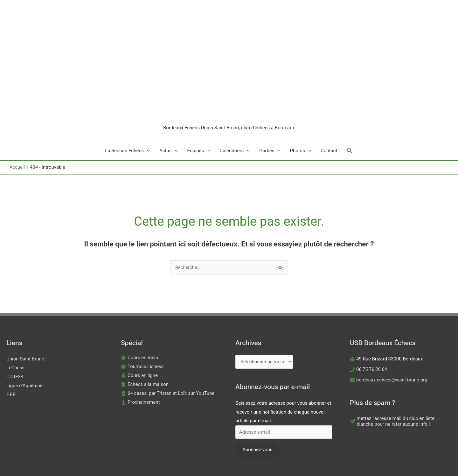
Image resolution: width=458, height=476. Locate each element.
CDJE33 (15, 337)
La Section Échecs (127, 111)
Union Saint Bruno (25, 319)
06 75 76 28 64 (372, 330)
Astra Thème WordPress (282, 458)
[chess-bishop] (139, 336)
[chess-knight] (145, 345)
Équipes (199, 111)
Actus (169, 111)
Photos (301, 111)
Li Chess (15, 328)
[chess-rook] (168, 353)
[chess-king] (139, 318)
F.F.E (11, 355)
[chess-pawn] (140, 362)
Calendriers (235, 111)
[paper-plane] (401, 381)
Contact (329, 111)
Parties (270, 111)
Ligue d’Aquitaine (24, 346)
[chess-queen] (142, 327)
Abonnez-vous (257, 410)
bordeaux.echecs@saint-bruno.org (393, 340)
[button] (350, 111)
